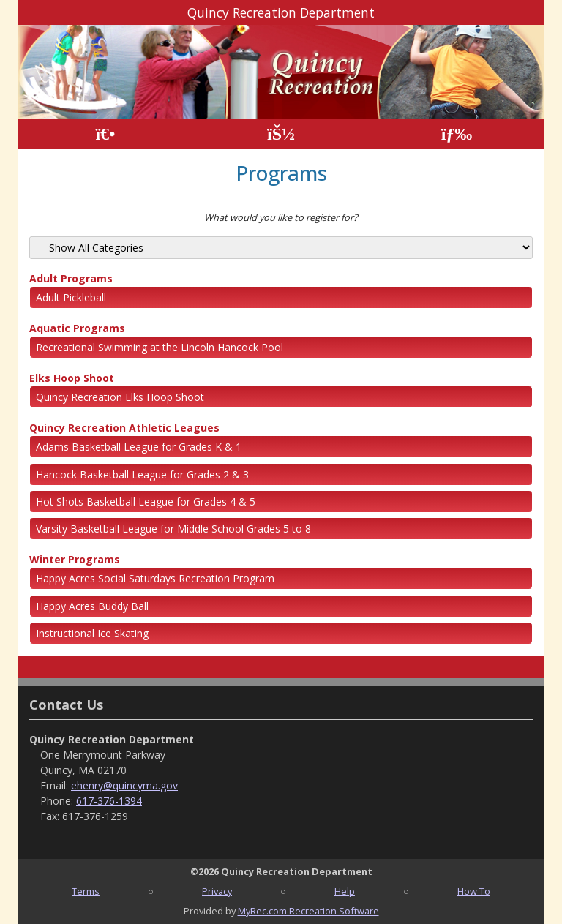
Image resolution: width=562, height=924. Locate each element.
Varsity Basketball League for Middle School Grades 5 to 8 (173, 529)
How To (474, 891)
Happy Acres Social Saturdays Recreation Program (155, 578)
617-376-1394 (109, 801)
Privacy (217, 891)
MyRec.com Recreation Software (308, 911)
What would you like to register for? (281, 217)
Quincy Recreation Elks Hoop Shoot (120, 397)
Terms (86, 891)
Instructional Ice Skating (92, 633)
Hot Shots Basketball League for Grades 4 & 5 (146, 502)
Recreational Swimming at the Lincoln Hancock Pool (160, 347)
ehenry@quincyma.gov (124, 785)
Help (345, 891)
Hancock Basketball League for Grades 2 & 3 (142, 474)
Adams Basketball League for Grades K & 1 (139, 447)
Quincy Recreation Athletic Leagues (124, 428)
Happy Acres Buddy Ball (92, 606)
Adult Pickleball (71, 297)
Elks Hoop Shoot (72, 378)
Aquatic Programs (77, 328)
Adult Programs (71, 278)
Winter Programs (75, 559)
